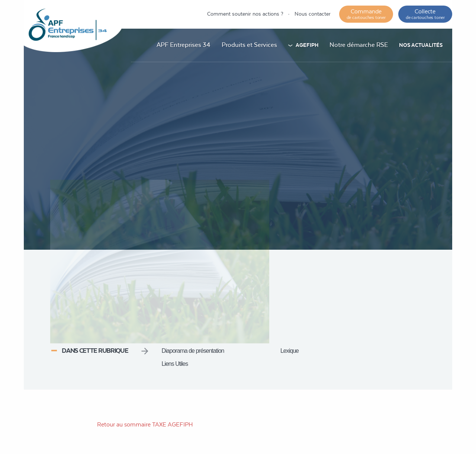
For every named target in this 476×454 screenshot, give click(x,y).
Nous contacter (313, 14)
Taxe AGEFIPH (305, 220)
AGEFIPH (307, 45)
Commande (366, 14)
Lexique (290, 351)
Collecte (425, 14)
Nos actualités (421, 45)
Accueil (268, 220)
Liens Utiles (175, 364)
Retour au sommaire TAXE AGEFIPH (145, 424)
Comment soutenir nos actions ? (245, 14)
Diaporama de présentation (193, 351)
